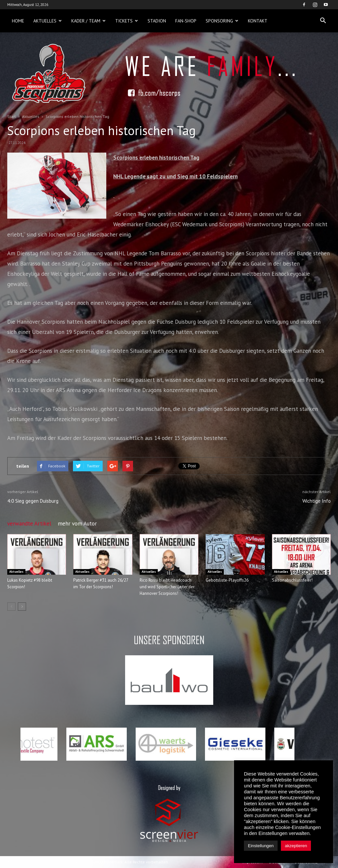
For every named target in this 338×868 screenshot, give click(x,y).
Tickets (127, 21)
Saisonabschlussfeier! (292, 580)
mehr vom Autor (77, 524)
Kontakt (258, 21)
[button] (323, 21)
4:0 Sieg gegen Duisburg (33, 501)
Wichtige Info (317, 501)
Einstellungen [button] (261, 846)
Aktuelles (48, 21)
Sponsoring (222, 21)
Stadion (157, 21)
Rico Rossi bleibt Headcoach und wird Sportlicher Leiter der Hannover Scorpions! (167, 587)
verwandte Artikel (29, 524)
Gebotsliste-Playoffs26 (227, 580)
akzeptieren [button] (296, 846)
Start (12, 116)
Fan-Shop (186, 21)
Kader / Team (88, 21)
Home (18, 21)
